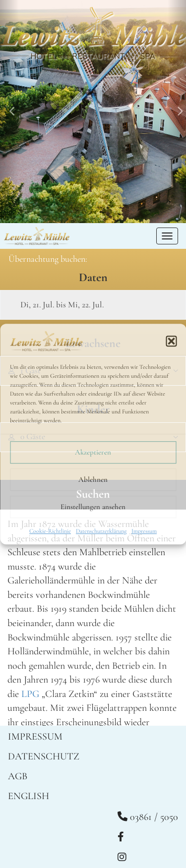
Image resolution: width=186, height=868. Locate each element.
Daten (93, 277)
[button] (171, 341)
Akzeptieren (93, 452)
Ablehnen (93, 479)
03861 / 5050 (148, 817)
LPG (30, 694)
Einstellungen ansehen (93, 507)
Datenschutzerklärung (101, 531)
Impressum (144, 531)
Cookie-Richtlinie (50, 531)
